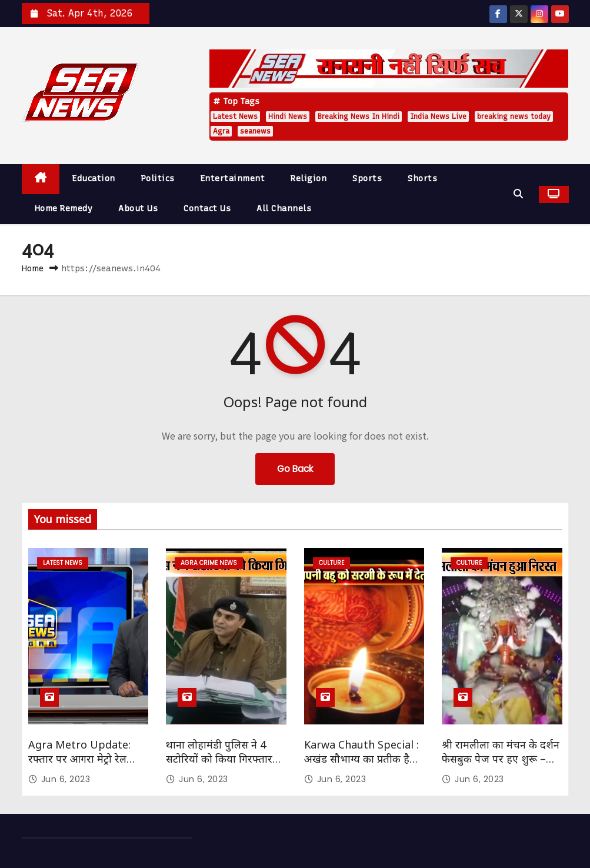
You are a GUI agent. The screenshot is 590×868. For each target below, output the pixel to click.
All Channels (284, 209)
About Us (138, 209)
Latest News (235, 117)
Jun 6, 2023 (66, 779)
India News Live (438, 117)
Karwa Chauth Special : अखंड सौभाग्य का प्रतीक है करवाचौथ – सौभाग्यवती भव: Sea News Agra (361, 766)
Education (94, 179)
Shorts (422, 179)
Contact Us (207, 209)
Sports (367, 179)
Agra (221, 131)
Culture (331, 563)
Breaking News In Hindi (359, 117)
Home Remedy (64, 209)
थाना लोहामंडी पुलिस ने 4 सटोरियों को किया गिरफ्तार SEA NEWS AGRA (219, 759)
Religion (309, 179)
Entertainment (233, 179)
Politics (158, 179)
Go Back (295, 469)
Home (33, 268)
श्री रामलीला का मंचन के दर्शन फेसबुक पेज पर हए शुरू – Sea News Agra (501, 759)
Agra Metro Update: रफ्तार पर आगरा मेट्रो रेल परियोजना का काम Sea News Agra (79, 766)
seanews (255, 131)
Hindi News (288, 117)
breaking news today (514, 117)
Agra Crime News (209, 563)
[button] (521, 194)
